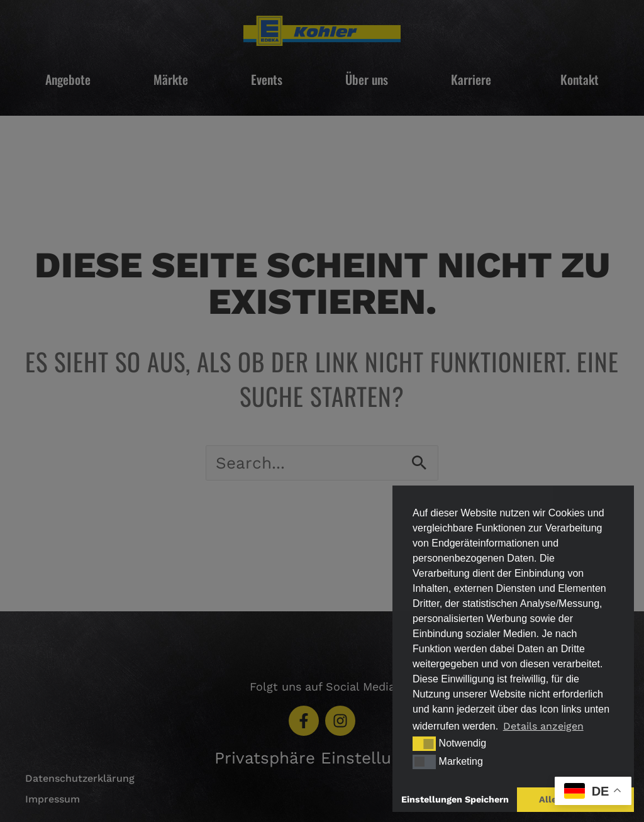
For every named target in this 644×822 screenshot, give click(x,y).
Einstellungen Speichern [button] (455, 799)
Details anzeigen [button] (543, 726)
